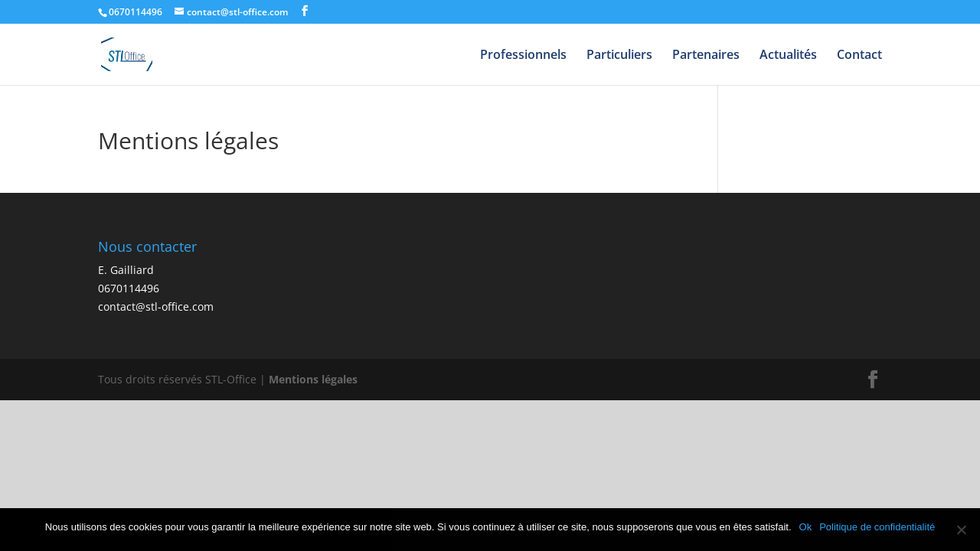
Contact (859, 56)
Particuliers (619, 56)
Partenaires (706, 56)
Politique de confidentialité (877, 527)
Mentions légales (313, 379)
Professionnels (523, 56)
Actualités (788, 56)
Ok (806, 527)
